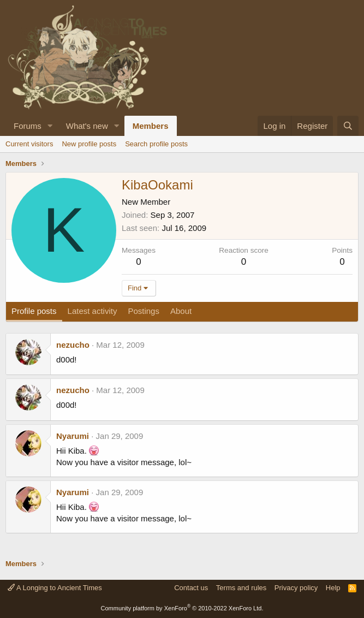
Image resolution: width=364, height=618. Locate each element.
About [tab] (181, 311)
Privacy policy (296, 588)
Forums (28, 126)
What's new (87, 126)
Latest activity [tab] (93, 311)
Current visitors (29, 144)
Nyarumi (73, 436)
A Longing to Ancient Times (55, 588)
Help (333, 588)
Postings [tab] (144, 311)
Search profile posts (156, 144)
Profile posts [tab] (34, 311)
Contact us (191, 588)
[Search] (348, 126)
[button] (50, 126)
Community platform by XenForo (182, 608)
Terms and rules (241, 588)
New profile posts (89, 144)
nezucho (73, 345)
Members (151, 126)
